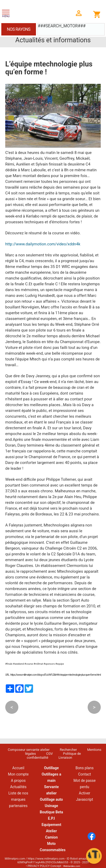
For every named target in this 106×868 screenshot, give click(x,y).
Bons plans (85, 768)
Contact (85, 774)
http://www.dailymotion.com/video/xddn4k (43, 244)
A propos (18, 781)
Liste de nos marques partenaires (18, 799)
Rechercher (68, 750)
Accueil (18, 768)
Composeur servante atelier (29, 750)
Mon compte (18, 774)
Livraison (65, 758)
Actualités (18, 787)
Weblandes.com (72, 866)
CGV (50, 754)
